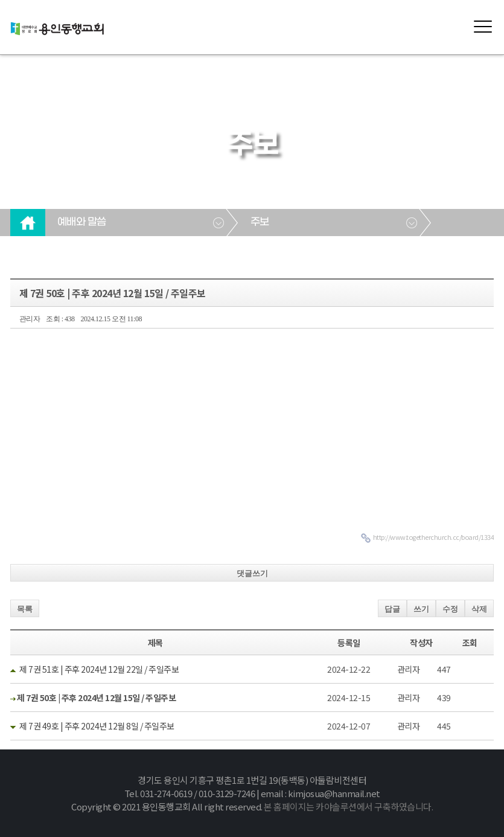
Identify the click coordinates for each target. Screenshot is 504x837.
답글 (392, 609)
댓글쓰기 (252, 573)
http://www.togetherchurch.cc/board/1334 (434, 537)
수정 (450, 609)
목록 (25, 609)
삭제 (479, 609)
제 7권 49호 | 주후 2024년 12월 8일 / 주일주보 (97, 726)
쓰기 (421, 609)
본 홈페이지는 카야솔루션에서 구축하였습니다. (348, 807)
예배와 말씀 (82, 222)
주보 (260, 222)
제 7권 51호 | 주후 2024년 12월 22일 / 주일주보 (99, 669)
